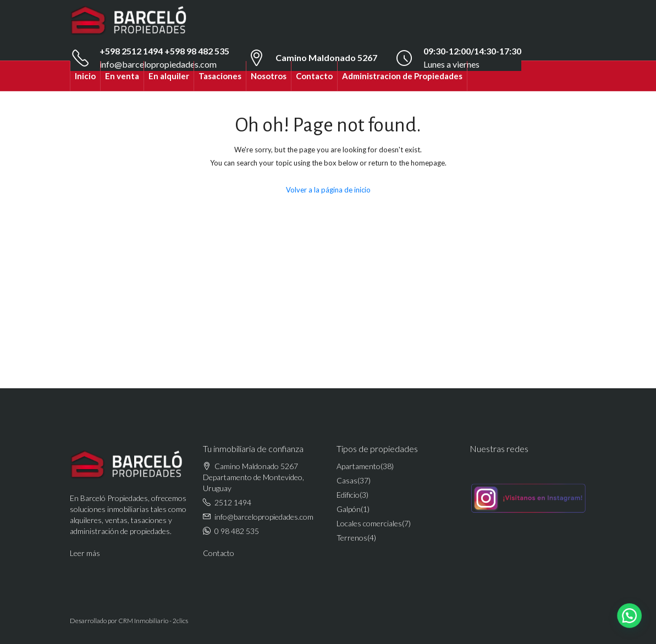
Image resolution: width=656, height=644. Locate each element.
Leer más (85, 553)
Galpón (349, 509)
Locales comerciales (369, 523)
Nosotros (269, 76)
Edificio (348, 495)
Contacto (314, 76)
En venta (122, 76)
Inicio (85, 76)
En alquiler (169, 76)
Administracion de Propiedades (402, 76)
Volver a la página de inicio (328, 190)
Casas (347, 480)
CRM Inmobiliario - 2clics (153, 621)
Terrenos (352, 538)
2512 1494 (233, 502)
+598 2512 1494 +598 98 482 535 (164, 51)
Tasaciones (220, 76)
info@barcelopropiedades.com (264, 517)
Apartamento (359, 466)
